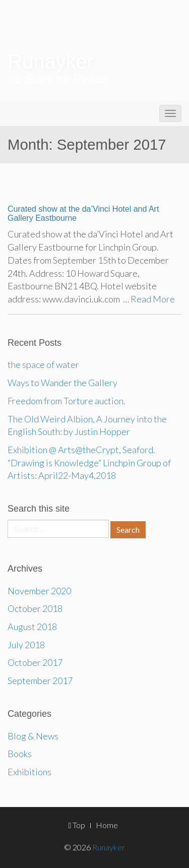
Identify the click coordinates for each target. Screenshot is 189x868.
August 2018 (32, 627)
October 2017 (35, 662)
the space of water (43, 364)
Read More (153, 299)
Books (20, 754)
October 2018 (35, 608)
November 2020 (39, 591)
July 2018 (26, 645)
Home (107, 825)
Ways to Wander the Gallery (62, 383)
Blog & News (33, 736)
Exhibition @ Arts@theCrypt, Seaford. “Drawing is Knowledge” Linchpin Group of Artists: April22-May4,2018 (89, 462)
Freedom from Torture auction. (67, 401)
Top (77, 825)
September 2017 (40, 680)
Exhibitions (29, 772)
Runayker (51, 61)
